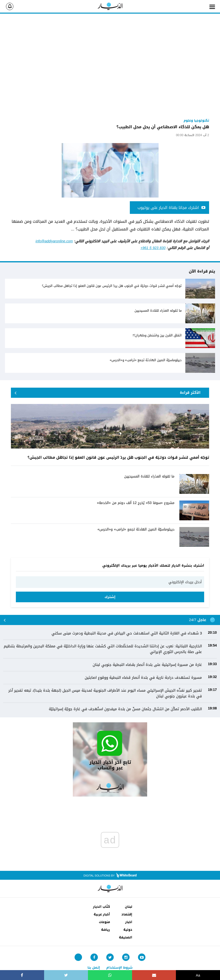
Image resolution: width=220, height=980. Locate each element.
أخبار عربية (102, 914)
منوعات (104, 922)
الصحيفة (126, 937)
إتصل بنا (94, 967)
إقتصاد (127, 914)
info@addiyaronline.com (54, 241)
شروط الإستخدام (119, 967)
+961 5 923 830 (153, 248)
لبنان (129, 907)
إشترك (110, 597)
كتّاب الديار (101, 907)
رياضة (106, 930)
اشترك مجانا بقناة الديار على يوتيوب (171, 208)
